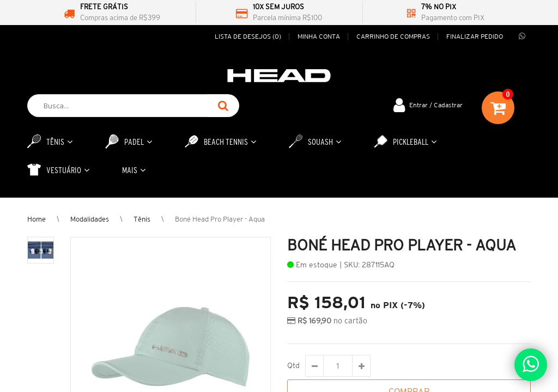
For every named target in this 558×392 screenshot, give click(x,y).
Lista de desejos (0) (248, 36)
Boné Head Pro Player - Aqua (220, 219)
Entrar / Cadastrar (436, 105)
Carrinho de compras (393, 36)
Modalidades (90, 219)
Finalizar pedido (475, 36)
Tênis (142, 219)
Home (37, 219)
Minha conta (319, 36)
